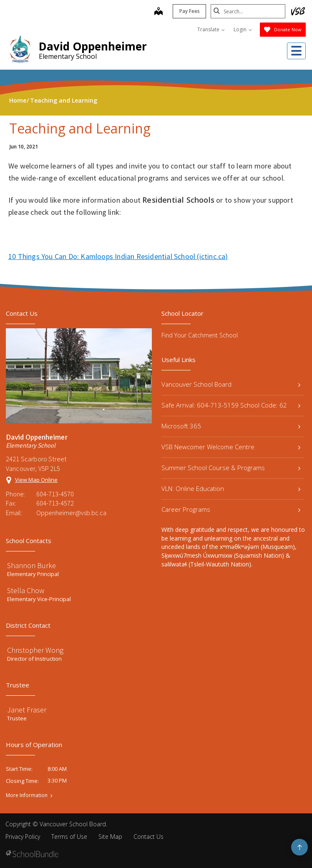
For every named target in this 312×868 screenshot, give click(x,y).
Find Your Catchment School (200, 335)
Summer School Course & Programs (231, 468)
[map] (158, 12)
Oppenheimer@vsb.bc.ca (71, 513)
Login (243, 29)
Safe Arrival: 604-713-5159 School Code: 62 (231, 405)
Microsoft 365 (231, 426)
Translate (211, 29)
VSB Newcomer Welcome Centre (231, 447)
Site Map (110, 837)
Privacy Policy (23, 837)
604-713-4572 (55, 503)
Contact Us (148, 837)
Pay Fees (189, 11)
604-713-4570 (55, 494)
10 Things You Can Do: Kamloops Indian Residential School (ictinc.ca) (118, 256)
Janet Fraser (27, 710)
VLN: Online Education (231, 488)
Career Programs (231, 509)
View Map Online (36, 480)
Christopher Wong (35, 650)
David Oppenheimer (93, 46)
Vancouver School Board (231, 384)
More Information (27, 795)
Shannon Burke (31, 565)
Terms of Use (69, 837)
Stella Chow (26, 590)
